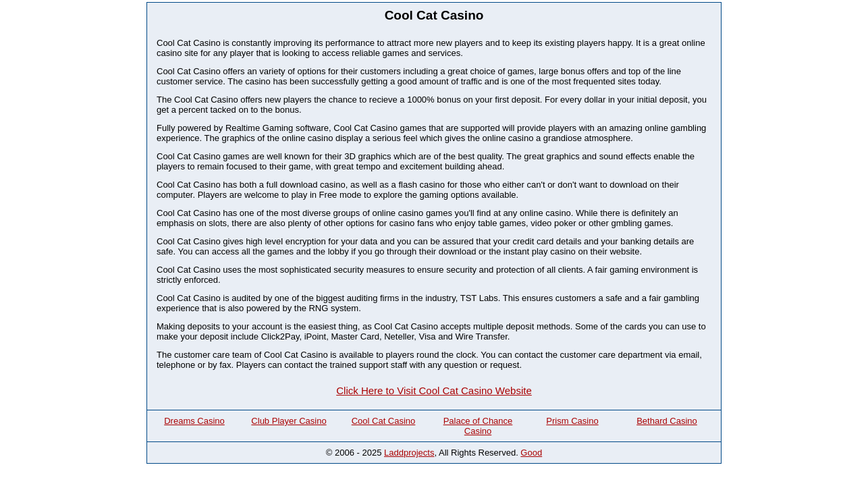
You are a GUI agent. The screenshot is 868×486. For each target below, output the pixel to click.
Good (531, 453)
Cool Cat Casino (384, 421)
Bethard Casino (667, 421)
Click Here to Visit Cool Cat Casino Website (434, 390)
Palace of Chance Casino (478, 426)
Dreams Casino (194, 421)
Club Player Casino (289, 421)
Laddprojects (409, 453)
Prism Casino (572, 421)
